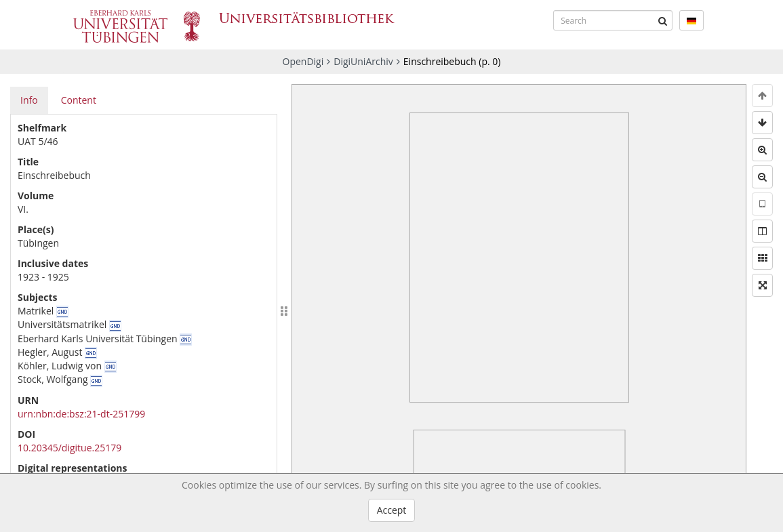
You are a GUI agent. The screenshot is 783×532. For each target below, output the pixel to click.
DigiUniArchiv (363, 61)
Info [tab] (29, 100)
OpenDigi (303, 61)
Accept (392, 510)
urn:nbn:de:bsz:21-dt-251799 (81, 414)
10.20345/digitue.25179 (69, 448)
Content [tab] (79, 100)
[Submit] (662, 20)
